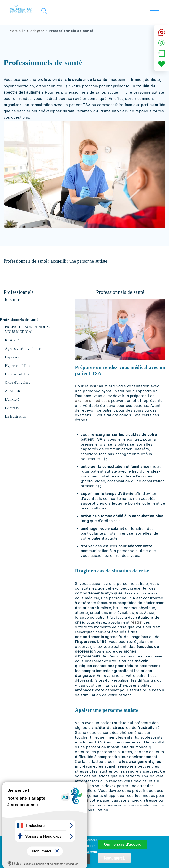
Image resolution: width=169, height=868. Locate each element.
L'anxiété (12, 399)
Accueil (16, 31)
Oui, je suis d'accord (123, 847)
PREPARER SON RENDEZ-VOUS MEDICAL (27, 329)
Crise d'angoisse (18, 383)
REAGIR (12, 340)
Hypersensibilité (18, 366)
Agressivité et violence (23, 349)
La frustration (16, 416)
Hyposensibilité (17, 374)
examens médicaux (92, 401)
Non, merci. (114, 861)
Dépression (14, 357)
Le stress (12, 408)
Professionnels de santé (19, 320)
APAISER (13, 391)
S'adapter (36, 31)
